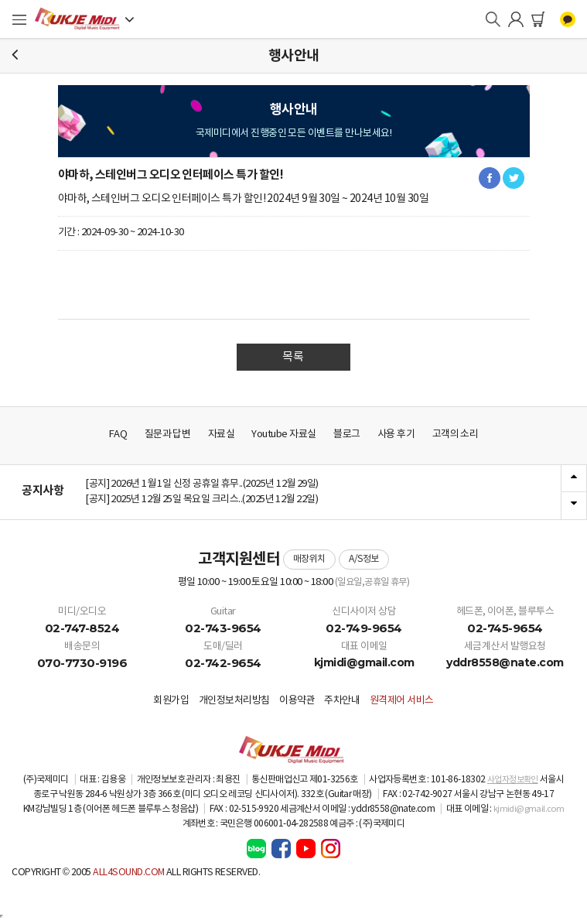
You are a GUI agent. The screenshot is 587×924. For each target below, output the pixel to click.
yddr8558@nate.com (505, 662)
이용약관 (297, 701)
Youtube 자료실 (283, 435)
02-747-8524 (82, 628)
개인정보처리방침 (234, 701)
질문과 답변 (168, 435)
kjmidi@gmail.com (364, 662)
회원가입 (171, 701)
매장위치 (309, 559)
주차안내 (342, 701)
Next (574, 505)
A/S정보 (364, 559)
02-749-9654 (364, 628)
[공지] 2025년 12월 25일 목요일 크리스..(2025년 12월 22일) (201, 500)
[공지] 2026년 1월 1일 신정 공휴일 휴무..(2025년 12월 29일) (202, 484)
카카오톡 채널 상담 (568, 19)
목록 (293, 357)
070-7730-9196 (82, 663)
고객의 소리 (456, 435)
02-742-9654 (223, 663)
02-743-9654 (223, 628)
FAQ (118, 435)
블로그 (347, 435)
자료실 (222, 435)
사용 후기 (396, 435)
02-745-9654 (505, 628)
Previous (574, 479)
